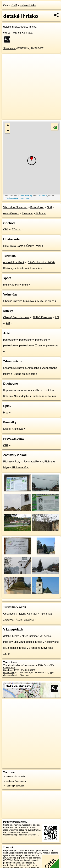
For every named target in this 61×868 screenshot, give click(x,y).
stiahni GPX (9, 672)
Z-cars (39, 346)
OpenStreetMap (26, 196)
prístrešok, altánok (14, 262)
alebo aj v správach (15, 786)
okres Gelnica (11, 213)
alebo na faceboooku (16, 781)
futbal (15, 285)
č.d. (8, 33)
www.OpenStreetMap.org (41, 850)
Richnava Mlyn (21, 468)
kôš (57, 317)
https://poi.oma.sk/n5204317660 (17, 198)
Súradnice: (9, 48)
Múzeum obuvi (46, 301)
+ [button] (8, 126)
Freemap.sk (43, 196)
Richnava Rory (12, 462)
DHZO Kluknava (42, 317)
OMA (14, 5)
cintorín (37, 396)
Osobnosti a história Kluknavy (20, 614)
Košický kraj (37, 207)
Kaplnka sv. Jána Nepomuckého (22, 390)
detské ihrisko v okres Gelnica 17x (23, 636)
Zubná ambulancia (25, 374)
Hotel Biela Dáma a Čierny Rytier (22, 246)
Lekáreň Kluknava (14, 368)
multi (6, 285)
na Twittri (33, 827)
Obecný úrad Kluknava (16, 317)
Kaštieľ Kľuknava (13, 429)
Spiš (49, 207)
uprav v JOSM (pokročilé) (42, 665)
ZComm (17, 230)
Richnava (41, 213)
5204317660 (9, 668)
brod (6, 413)
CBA (6, 230)
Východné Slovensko (15, 207)
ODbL (39, 853)
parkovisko (9, 340)
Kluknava (27, 213)
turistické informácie (29, 268)
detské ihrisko (28, 5)
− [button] (8, 131)
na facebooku (25, 825)
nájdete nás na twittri (16, 776)
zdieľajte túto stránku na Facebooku (22, 826)
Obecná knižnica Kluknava (19, 301)
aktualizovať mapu (21, 665)
